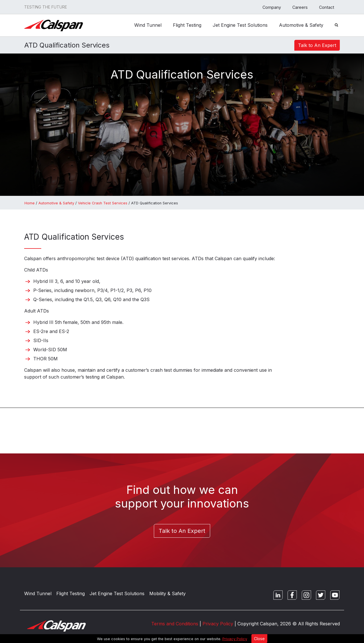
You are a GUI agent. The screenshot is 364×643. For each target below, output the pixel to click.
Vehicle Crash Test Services (103, 203)
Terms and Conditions (175, 624)
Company (272, 7)
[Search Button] (336, 24)
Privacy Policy (235, 639)
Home (30, 203)
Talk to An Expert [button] (317, 45)
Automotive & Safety (301, 24)
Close (259, 639)
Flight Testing (187, 24)
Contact (327, 7)
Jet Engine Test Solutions (240, 24)
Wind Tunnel (148, 24)
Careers (300, 7)
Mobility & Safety (167, 593)
